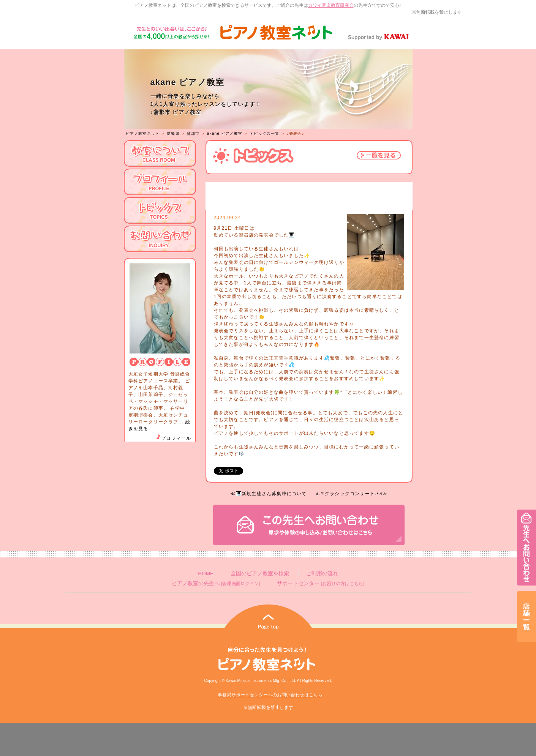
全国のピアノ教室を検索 (260, 574)
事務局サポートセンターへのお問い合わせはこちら (270, 695)
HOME (206, 574)
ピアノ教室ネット (143, 133)
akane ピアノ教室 (225, 133)
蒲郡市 (193, 133)
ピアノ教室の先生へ (216, 583)
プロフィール (173, 438)
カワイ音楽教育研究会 (331, 5)
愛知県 (173, 133)
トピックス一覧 (264, 133)
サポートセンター (321, 583)
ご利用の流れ (322, 574)
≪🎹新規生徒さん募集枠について (269, 494)
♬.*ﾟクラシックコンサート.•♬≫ (351, 494)
